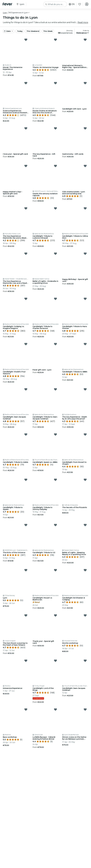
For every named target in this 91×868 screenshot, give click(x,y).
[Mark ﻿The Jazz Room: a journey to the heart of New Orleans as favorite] (26, 615)
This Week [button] (48, 31)
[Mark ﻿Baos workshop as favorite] (26, 710)
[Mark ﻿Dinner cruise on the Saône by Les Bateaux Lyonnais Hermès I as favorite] (85, 710)
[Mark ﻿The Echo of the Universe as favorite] (26, 525)
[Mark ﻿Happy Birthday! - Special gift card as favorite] (85, 254)
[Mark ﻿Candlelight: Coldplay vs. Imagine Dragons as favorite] (26, 299)
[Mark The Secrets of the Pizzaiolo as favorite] (85, 480)
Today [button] (20, 31)
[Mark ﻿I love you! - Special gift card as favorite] (26, 128)
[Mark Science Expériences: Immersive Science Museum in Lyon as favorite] (26, 83)
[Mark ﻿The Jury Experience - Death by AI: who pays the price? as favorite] (85, 389)
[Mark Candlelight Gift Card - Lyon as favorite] (85, 83)
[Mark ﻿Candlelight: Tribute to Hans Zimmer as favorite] (85, 299)
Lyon (5, 13)
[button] (19, 13)
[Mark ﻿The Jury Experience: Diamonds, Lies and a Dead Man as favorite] (26, 254)
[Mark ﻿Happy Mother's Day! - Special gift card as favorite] (26, 166)
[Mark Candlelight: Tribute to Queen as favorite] (26, 480)
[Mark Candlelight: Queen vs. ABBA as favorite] (55, 434)
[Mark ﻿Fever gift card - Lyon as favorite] (55, 344)
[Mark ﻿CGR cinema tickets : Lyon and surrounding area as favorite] (85, 166)
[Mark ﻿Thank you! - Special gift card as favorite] (55, 615)
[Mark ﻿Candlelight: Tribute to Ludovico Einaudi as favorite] (55, 208)
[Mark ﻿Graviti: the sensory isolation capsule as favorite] (55, 166)
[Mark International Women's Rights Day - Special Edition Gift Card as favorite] (85, 40)
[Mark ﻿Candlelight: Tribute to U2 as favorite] (55, 525)
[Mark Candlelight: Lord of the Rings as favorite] (55, 661)
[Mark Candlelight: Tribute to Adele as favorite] (26, 434)
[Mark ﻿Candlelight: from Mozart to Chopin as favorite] (85, 434)
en (71, 4)
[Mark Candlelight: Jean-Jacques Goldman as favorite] (26, 389)
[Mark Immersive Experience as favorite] (26, 661)
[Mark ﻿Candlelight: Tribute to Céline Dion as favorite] (85, 208)
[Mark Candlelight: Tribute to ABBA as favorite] (85, 344)
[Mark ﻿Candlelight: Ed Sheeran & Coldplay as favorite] (85, 570)
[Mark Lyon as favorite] (26, 570)
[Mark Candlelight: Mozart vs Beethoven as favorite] (55, 570)
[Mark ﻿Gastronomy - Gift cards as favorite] (85, 128)
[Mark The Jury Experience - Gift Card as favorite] (55, 128)
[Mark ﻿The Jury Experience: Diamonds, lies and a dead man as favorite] (26, 208)
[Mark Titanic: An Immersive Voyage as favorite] (55, 40)
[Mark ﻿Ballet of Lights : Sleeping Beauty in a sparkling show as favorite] (85, 525)
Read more (83, 22)
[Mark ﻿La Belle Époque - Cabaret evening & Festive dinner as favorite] (55, 710)
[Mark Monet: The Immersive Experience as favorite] (26, 40)
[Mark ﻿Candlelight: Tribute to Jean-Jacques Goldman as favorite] (55, 389)
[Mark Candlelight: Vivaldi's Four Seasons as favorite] (26, 344)
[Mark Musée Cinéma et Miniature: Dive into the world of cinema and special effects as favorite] (55, 83)
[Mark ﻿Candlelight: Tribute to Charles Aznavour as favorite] (55, 299)
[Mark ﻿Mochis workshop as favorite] (85, 615)
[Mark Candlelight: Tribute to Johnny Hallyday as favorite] (55, 480)
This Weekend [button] (33, 31)
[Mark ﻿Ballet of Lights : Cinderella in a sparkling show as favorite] (55, 254)
